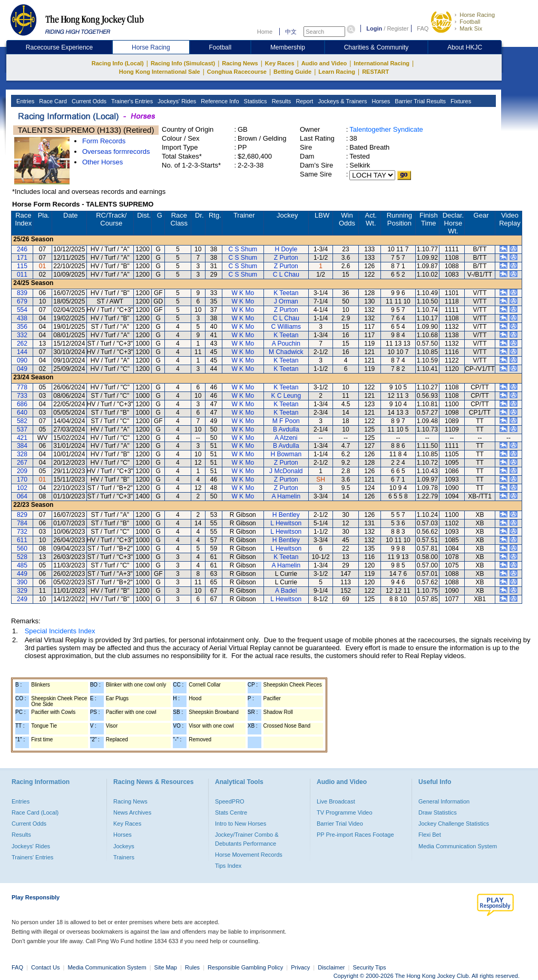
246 (22, 249)
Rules (193, 967)
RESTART (375, 72)
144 (22, 352)
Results (281, 101)
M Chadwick (286, 352)
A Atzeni (286, 438)
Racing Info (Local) (118, 63)
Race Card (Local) (35, 812)
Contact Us (45, 967)
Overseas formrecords (116, 151)
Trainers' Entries (32, 857)
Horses (380, 101)
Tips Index (228, 866)
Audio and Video (324, 63)
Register (398, 28)
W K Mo (243, 293)
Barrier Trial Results (419, 101)
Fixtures (460, 101)
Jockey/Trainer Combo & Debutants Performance (247, 839)
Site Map (166, 967)
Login (374, 28)
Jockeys (124, 846)
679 (22, 301)
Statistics (255, 101)
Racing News (240, 63)
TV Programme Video (345, 812)
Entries (25, 101)
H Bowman (286, 454)
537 (22, 429)
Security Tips (370, 967)
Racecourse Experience (59, 47)
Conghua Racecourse (237, 72)
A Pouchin (286, 344)
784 (22, 523)
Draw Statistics (438, 812)
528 (22, 557)
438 (22, 318)
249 (22, 599)
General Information (444, 801)
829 (22, 515)
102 (22, 488)
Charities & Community (376, 47)
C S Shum (243, 249)
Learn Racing (337, 72)
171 (22, 258)
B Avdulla (286, 429)
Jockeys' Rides (176, 101)
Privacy (300, 967)
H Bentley (286, 515)
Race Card (52, 101)
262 (22, 344)
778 (22, 387)
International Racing (382, 63)
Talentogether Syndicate (386, 129)
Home (265, 32)
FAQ (423, 28)
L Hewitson (286, 523)
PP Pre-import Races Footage (355, 835)
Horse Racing (477, 15)
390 (22, 582)
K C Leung (286, 396)
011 (22, 275)
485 (22, 565)
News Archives (132, 812)
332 (22, 335)
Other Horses (102, 162)
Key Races (280, 63)
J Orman (286, 301)
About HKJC (465, 47)
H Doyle (286, 249)
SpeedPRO (230, 801)
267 (22, 463)
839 (22, 293)
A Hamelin (286, 496)
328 (22, 454)
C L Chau (286, 275)
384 (22, 446)
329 (22, 591)
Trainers (124, 857)
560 (22, 548)
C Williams (286, 327)
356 (22, 327)
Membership (288, 47)
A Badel (286, 591)
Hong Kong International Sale (160, 72)
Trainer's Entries (131, 101)
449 (22, 574)
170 (22, 479)
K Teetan (286, 293)
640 (22, 413)
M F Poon (286, 421)
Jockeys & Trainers (341, 101)
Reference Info (219, 101)
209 (22, 471)
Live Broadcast (336, 801)
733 (22, 396)
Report (304, 101)
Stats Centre (231, 812)
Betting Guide (292, 72)
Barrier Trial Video (340, 824)
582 (22, 421)
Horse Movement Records (249, 855)
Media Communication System (458, 846)
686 (22, 404)
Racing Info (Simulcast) (183, 63)
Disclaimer (331, 967)
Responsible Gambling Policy (245, 967)
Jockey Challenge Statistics (454, 824)
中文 (291, 32)
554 (22, 310)
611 (22, 540)
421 (22, 438)
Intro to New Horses (241, 824)
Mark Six (471, 28)
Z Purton (286, 258)
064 (22, 496)
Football (470, 22)
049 (22, 369)
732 (22, 532)
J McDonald (286, 471)
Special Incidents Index (60, 631)
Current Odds (88, 101)
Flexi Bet (430, 835)
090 (22, 360)
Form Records (104, 141)
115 (22, 266)
